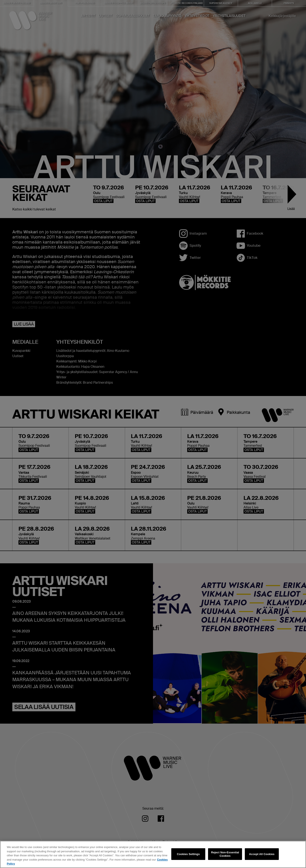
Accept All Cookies (262, 857)
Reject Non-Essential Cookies (225, 857)
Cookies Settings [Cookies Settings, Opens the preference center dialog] (188, 857)
